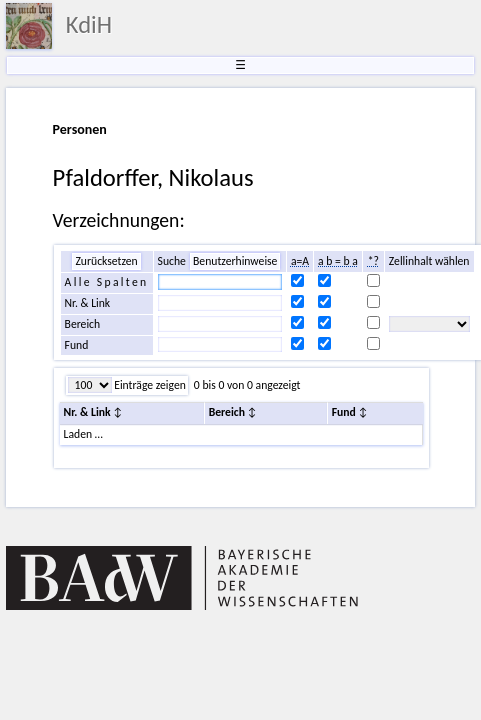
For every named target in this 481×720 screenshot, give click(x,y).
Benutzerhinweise (235, 261)
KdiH (89, 25)
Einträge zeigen (149, 385)
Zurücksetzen (106, 261)
